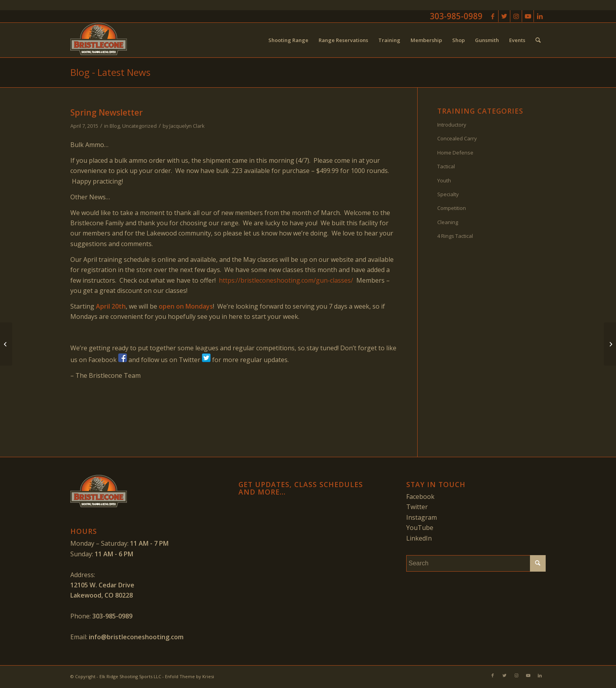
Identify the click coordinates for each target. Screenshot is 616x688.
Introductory (452, 125)
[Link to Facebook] (492, 16)
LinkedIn (419, 538)
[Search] (538, 40)
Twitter (417, 507)
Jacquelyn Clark (187, 126)
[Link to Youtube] (528, 16)
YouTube (420, 528)
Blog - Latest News (110, 72)
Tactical (446, 166)
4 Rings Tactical (455, 236)
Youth (444, 180)
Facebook (420, 497)
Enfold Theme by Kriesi (190, 676)
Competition (452, 208)
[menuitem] (288, 40)
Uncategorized (139, 126)
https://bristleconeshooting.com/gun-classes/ (286, 280)
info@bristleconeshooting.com (136, 637)
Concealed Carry (457, 138)
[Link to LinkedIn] (540, 16)
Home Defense (455, 153)
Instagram (422, 517)
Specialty (448, 194)
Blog (115, 126)
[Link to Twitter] (504, 16)
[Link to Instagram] (516, 16)
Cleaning (448, 222)
